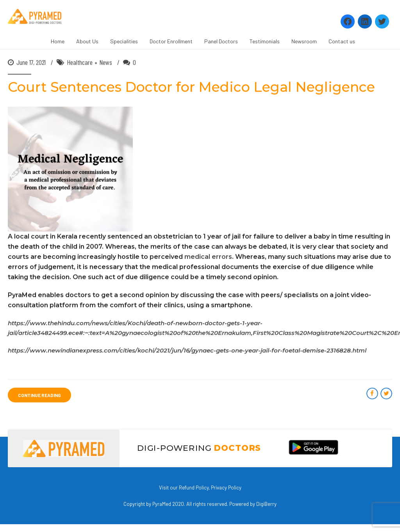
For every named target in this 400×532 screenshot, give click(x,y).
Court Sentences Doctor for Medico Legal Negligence (191, 87)
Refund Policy (194, 488)
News (106, 62)
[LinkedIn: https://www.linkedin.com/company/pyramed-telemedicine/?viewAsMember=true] (365, 21)
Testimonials (265, 41)
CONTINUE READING (39, 395)
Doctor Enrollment (171, 41)
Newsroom (304, 41)
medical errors (208, 257)
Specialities (124, 41)
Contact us (342, 41)
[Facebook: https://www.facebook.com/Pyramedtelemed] (348, 21)
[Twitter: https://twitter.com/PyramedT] (382, 21)
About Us (87, 41)
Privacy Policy (226, 488)
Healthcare (80, 62)
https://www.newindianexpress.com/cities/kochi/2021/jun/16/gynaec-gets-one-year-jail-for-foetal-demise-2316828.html (187, 351)
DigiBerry (266, 504)
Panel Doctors (221, 41)
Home (58, 41)
